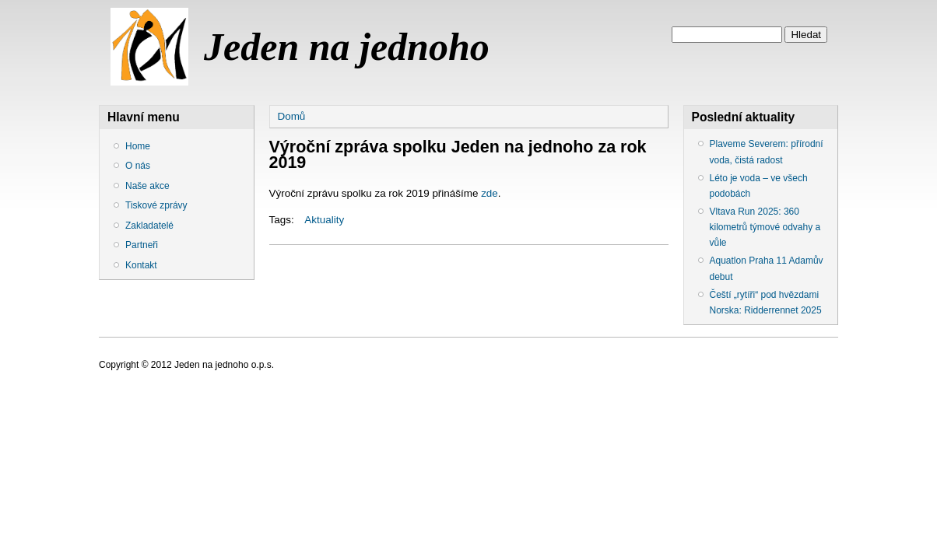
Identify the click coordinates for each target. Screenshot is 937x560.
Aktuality (324, 220)
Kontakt (141, 265)
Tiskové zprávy (156, 205)
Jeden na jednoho (347, 47)
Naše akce (147, 186)
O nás (138, 166)
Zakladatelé (149, 226)
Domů (292, 116)
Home (138, 146)
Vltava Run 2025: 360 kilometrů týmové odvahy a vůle (765, 227)
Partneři (142, 245)
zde (490, 193)
